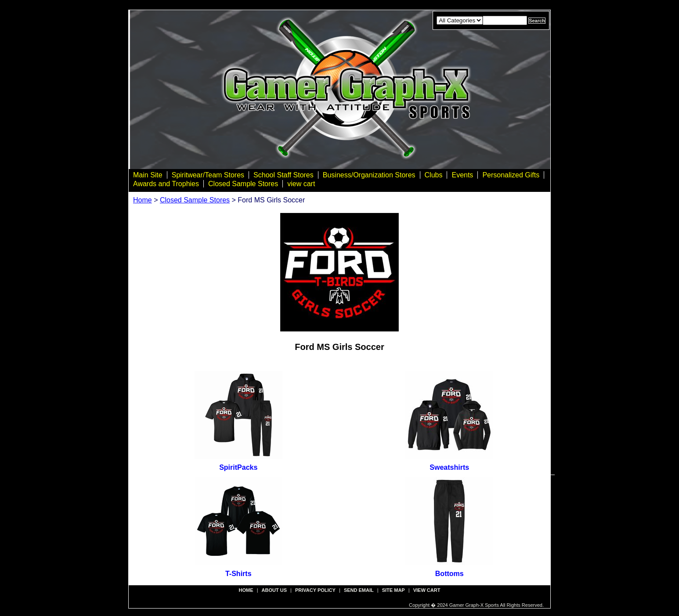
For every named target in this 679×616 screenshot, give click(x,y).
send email (359, 590)
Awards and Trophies (166, 184)
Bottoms (450, 574)
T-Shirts (238, 574)
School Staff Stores (284, 175)
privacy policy (315, 590)
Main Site (148, 175)
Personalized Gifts (511, 175)
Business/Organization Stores (369, 175)
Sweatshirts (449, 467)
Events (462, 175)
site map (394, 590)
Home (143, 200)
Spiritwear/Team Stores (208, 175)
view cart (301, 184)
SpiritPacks (238, 467)
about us (274, 590)
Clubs (434, 175)
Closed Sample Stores (243, 184)
